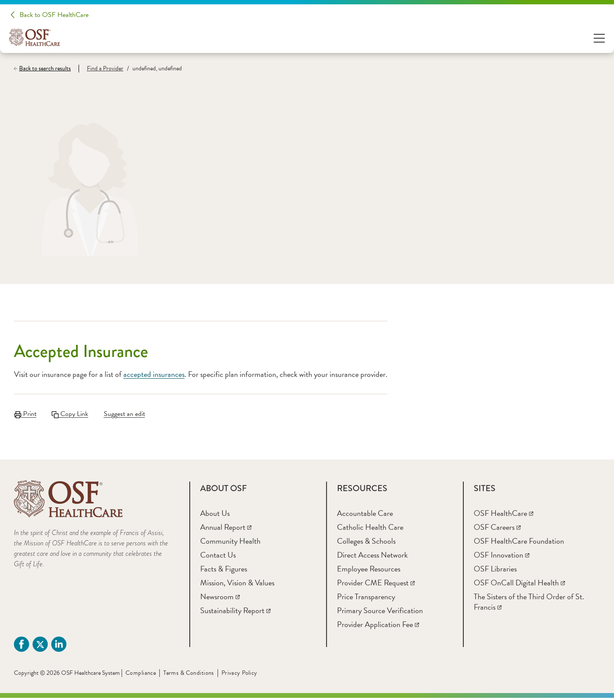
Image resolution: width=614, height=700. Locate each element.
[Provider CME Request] (376, 585)
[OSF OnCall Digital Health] (519, 585)
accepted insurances (154, 374)
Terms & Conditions (189, 675)
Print (25, 414)
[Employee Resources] (369, 571)
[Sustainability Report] (235, 612)
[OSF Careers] (497, 529)
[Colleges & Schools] (366, 543)
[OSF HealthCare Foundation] (519, 543)
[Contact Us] (218, 557)
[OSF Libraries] (495, 571)
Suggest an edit (126, 414)
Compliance (141, 675)
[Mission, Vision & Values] (237, 585)
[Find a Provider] (101, 69)
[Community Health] (230, 543)
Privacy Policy (239, 675)
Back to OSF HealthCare (54, 15)
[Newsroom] (220, 599)
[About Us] (215, 515)
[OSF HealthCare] (503, 515)
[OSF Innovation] (502, 557)
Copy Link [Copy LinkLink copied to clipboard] (71, 414)
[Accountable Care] (365, 515)
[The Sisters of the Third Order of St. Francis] (529, 604)
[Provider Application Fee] (378, 626)
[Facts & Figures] (224, 571)
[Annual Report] (226, 529)
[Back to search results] (46, 69)
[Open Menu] (599, 38)
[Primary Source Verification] (380, 612)
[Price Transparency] (366, 599)
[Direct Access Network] (372, 557)
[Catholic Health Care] (370, 529)
